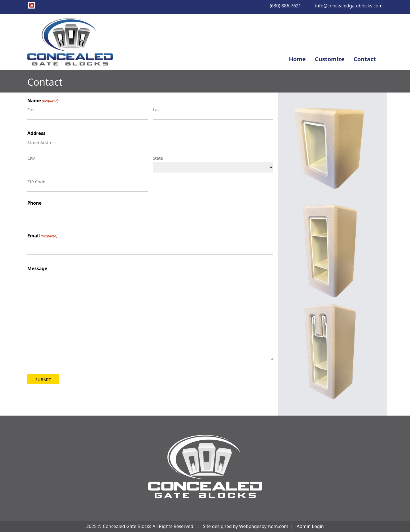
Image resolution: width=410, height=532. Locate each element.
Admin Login (310, 526)
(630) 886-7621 (285, 6)
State (158, 158)
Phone (34, 203)
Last (157, 109)
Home (297, 59)
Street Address (42, 142)
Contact (365, 59)
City (31, 158)
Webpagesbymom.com (264, 526)
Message (37, 268)
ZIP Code (36, 181)
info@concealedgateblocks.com (349, 6)
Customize (330, 59)
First (32, 109)
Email (42, 236)
